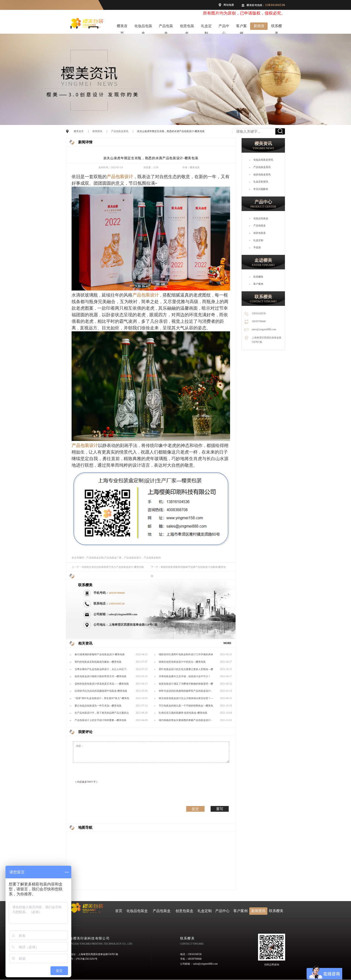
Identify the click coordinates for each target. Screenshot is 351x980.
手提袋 (257, 247)
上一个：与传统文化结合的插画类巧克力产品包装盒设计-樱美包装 (108, 567)
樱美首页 (122, 27)
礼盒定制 (206, 27)
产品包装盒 (166, 27)
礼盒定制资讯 (261, 182)
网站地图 (229, 5)
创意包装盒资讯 (262, 175)
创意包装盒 (187, 27)
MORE (227, 643)
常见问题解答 (261, 189)
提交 (195, 809)
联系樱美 (277, 27)
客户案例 (241, 27)
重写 (220, 809)
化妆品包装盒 (143, 27)
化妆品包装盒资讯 (263, 160)
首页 (119, 911)
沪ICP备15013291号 (87, 959)
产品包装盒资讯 (120, 131)
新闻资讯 (259, 27)
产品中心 (224, 27)
